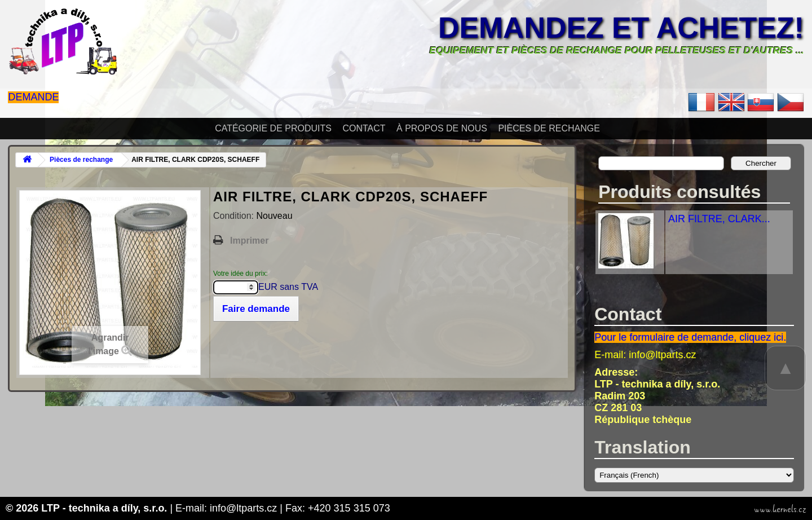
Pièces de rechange (549, 128)
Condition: (235, 216)
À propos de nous (442, 128)
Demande (33, 97)
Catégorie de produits (273, 128)
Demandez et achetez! (621, 28)
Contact (364, 128)
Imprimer (249, 241)
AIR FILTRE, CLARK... (719, 219)
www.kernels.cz (780, 509)
